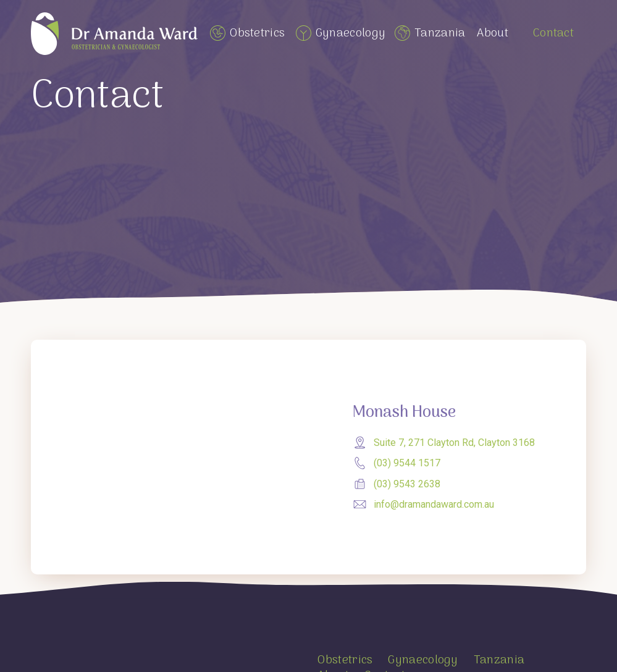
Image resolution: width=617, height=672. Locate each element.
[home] (114, 34)
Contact (553, 33)
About (493, 33)
